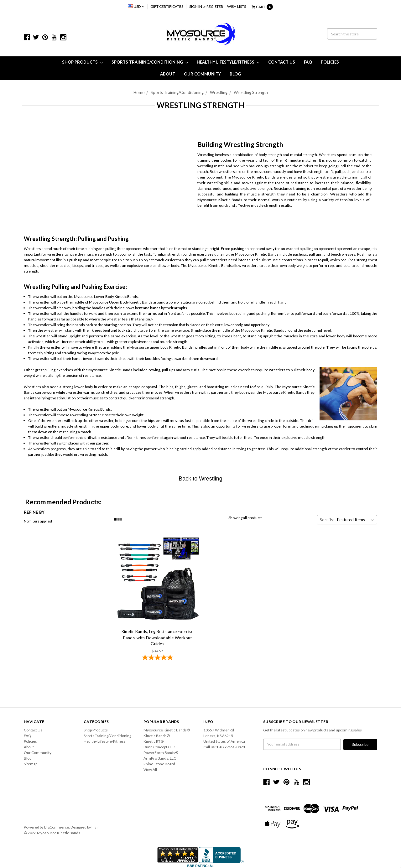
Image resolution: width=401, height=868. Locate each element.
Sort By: (327, 520)
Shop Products (82, 62)
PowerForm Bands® (161, 753)
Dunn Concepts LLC (160, 747)
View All (150, 769)
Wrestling (219, 92)
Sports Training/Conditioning (150, 62)
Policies (330, 62)
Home (139, 92)
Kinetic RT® (154, 741)
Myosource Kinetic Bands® (167, 730)
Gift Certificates (167, 6)
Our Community (202, 74)
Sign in (196, 6)
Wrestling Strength (251, 92)
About (168, 74)
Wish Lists (237, 6)
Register (215, 6)
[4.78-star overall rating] (158, 658)
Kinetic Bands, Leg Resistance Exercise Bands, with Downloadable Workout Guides (158, 638)
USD (136, 6)
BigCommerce (57, 827)
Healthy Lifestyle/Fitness (228, 62)
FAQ (308, 62)
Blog (235, 74)
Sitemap (31, 764)
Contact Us (282, 62)
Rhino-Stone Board (159, 764)
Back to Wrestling (200, 479)
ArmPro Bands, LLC (160, 758)
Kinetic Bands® (157, 736)
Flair (95, 827)
